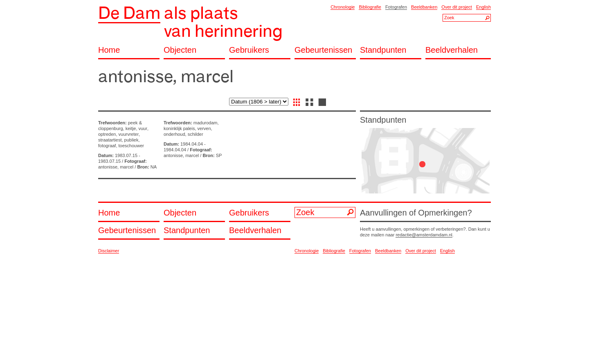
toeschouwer (131, 146)
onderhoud (174, 134)
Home (109, 50)
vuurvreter (129, 134)
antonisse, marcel (116, 167)
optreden (107, 134)
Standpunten (383, 50)
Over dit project (457, 7)
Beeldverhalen (452, 50)
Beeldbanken (424, 7)
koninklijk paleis (179, 128)
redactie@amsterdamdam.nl (424, 235)
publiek (132, 140)
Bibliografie (370, 7)
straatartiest (110, 140)
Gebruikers (249, 50)
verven (204, 128)
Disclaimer (109, 251)
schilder (196, 134)
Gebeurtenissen (323, 50)
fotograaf (107, 146)
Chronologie (343, 7)
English (483, 7)
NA (154, 167)
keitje (131, 128)
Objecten (180, 50)
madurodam (206, 123)
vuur (143, 128)
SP (219, 155)
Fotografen (396, 7)
